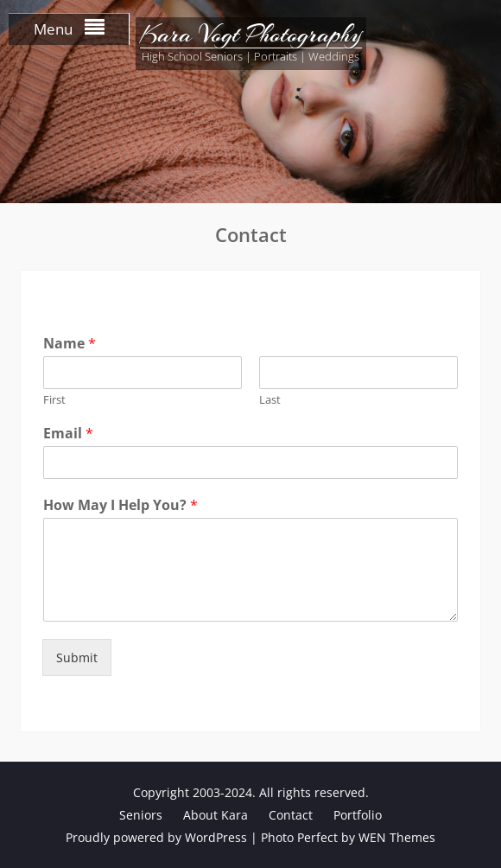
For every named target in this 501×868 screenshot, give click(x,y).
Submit (77, 657)
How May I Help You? (120, 505)
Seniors (141, 815)
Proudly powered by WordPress (156, 837)
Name (70, 344)
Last (270, 400)
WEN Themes (397, 837)
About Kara (216, 815)
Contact (291, 815)
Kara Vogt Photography (251, 35)
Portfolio (358, 815)
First (54, 400)
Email (68, 434)
